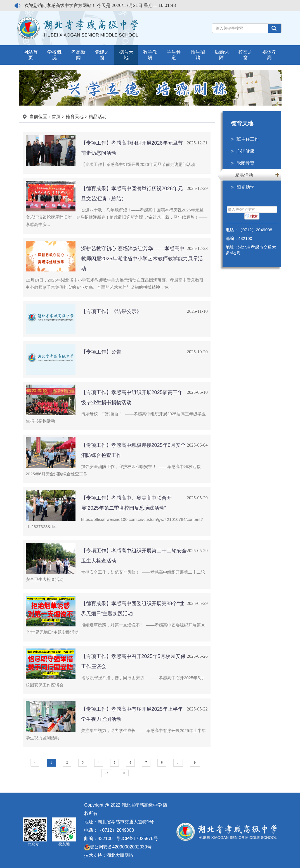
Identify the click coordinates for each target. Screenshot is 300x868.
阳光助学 (245, 187)
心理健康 (245, 151)
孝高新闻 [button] (78, 55)
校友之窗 (245, 55)
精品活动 (244, 175)
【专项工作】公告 (101, 352)
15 (107, 773)
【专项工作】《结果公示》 (111, 311)
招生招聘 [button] (198, 55)
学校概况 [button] (54, 55)
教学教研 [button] (150, 55)
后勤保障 (222, 55)
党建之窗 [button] (102, 55)
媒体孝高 (269, 55)
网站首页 (31, 55)
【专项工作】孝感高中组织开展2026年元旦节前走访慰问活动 (138, 164)
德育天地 (75, 117)
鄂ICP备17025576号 (138, 839)
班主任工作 (248, 139)
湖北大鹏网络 (120, 855)
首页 (56, 117)
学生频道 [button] (174, 55)
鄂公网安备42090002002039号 (118, 847)
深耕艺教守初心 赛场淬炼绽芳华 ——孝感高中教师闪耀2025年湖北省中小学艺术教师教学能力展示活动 (142, 259)
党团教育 (245, 163)
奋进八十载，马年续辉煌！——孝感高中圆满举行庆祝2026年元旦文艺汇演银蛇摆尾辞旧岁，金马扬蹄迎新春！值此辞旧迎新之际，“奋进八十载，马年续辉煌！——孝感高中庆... (117, 217)
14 (195, 763)
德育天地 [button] (126, 55)
